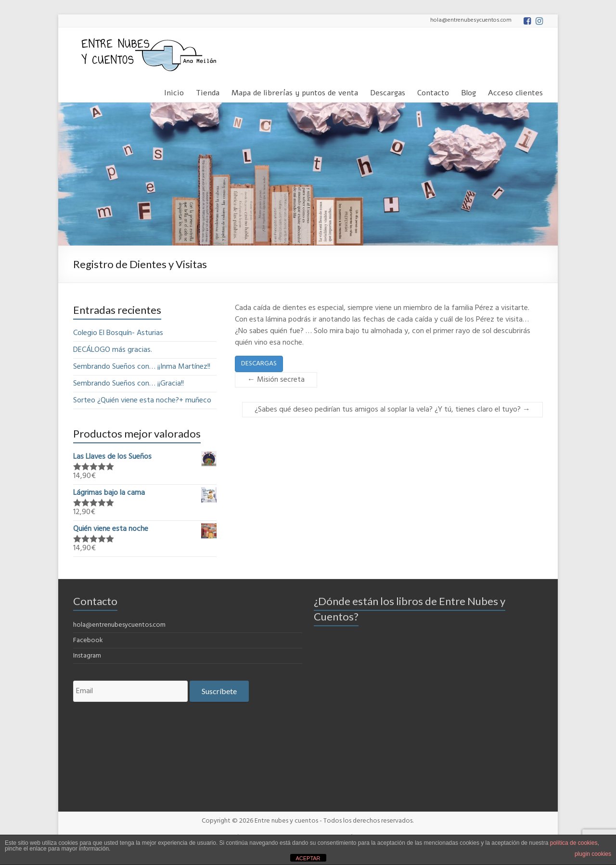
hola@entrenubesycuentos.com (119, 625)
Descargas (388, 91)
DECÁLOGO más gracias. (113, 350)
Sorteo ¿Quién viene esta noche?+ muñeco (142, 400)
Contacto (433, 91)
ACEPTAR (308, 858)
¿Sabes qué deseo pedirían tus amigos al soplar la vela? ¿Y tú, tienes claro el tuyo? (392, 410)
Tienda (208, 91)
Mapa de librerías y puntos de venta (295, 91)
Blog (468, 91)
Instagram (87, 656)
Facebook (88, 640)
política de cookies (574, 843)
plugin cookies (593, 854)
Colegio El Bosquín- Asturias (118, 333)
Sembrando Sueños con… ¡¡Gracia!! (128, 384)
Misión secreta (276, 380)
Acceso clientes (515, 91)
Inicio (174, 91)
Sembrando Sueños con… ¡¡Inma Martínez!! (142, 367)
